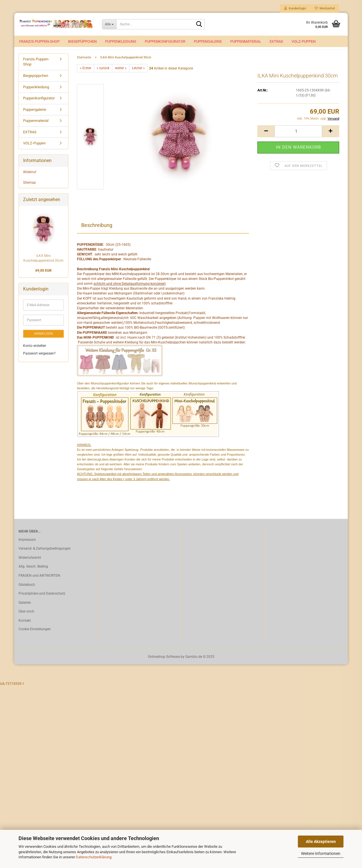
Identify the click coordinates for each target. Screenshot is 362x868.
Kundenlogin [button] (295, 8)
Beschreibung (97, 231)
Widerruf (30, 178)
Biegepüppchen (82, 41)
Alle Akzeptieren (321, 842)
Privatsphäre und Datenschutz (42, 600)
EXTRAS (276, 41)
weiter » (121, 74)
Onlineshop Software (164, 663)
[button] (266, 138)
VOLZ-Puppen (304, 41)
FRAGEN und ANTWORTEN (39, 582)
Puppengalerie (208, 41)
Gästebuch (27, 591)
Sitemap (30, 189)
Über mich (26, 618)
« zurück (103, 74)
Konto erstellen (35, 352)
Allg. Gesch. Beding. (34, 573)
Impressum (27, 546)
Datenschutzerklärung (94, 857)
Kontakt (25, 627)
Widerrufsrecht (30, 564)
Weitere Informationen (321, 853)
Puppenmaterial (246, 41)
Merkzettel (325, 8)
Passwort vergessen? (39, 360)
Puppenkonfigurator (165, 41)
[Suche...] (109, 24)
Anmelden (44, 340)
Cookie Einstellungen (35, 635)
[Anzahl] (298, 138)
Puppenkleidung (121, 41)
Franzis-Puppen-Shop (39, 41)
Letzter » (138, 74)
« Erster (86, 74)
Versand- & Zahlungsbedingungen (45, 555)
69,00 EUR (43, 277)
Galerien (25, 609)
